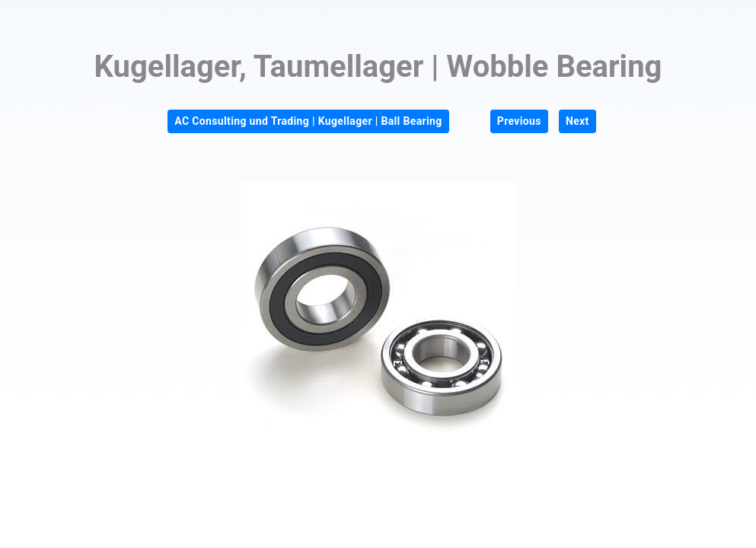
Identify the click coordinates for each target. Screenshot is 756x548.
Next (577, 121)
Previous (519, 121)
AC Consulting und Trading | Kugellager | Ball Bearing (308, 121)
